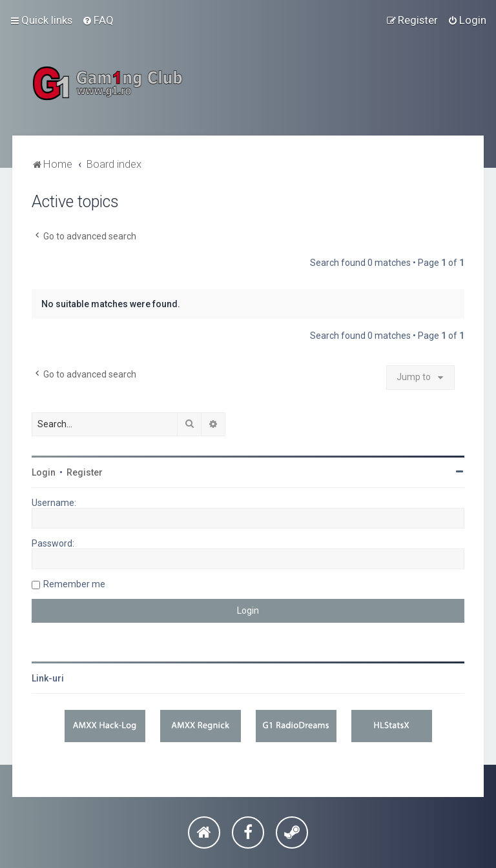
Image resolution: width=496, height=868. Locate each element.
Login (44, 472)
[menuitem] (98, 20)
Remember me (74, 584)
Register (85, 472)
